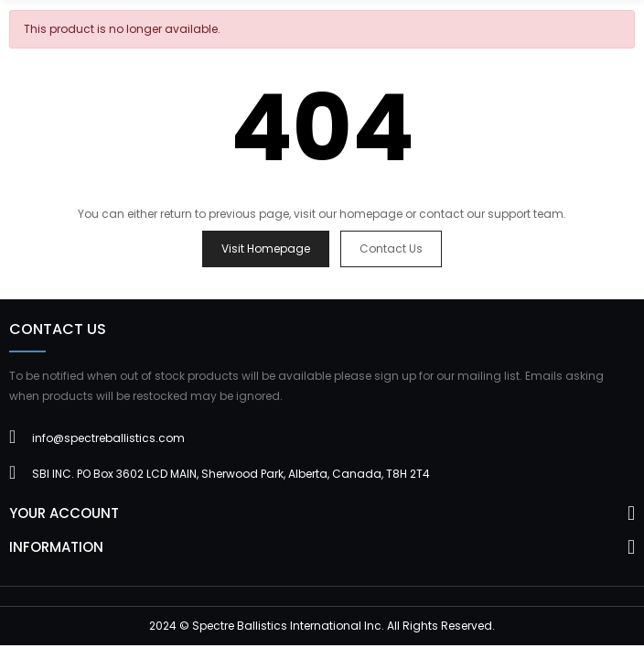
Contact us (391, 248)
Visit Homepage (266, 248)
